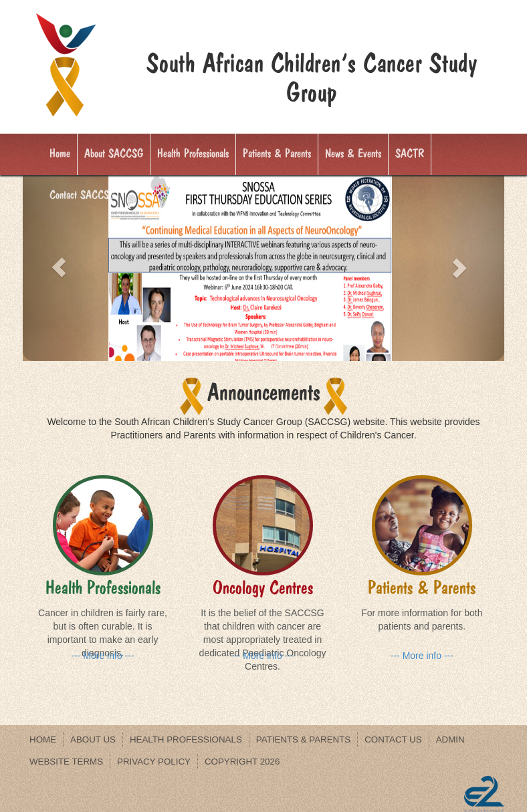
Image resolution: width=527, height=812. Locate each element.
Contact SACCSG (82, 195)
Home (60, 154)
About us (93, 739)
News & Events (353, 154)
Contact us (393, 739)
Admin (450, 739)
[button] (59, 267)
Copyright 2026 (242, 762)
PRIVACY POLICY (154, 762)
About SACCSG (114, 154)
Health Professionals (193, 154)
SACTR (410, 154)
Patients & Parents (277, 154)
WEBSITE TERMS (66, 762)
